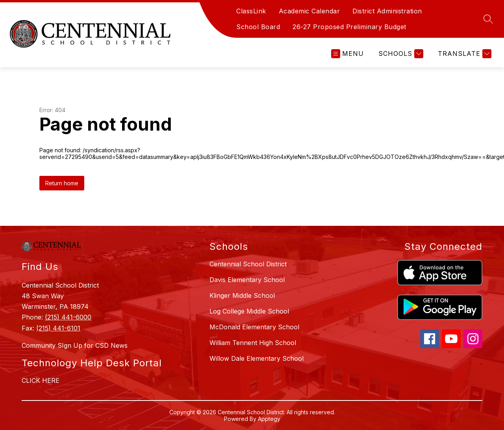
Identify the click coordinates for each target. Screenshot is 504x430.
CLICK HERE (41, 380)
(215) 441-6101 (58, 328)
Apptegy (269, 419)
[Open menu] (347, 54)
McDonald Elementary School (254, 327)
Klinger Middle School (242, 295)
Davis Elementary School (247, 280)
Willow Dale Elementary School (257, 358)
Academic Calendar (309, 11)
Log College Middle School (249, 311)
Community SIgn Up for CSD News (75, 345)
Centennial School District (248, 264)
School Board (258, 27)
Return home (62, 183)
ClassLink (251, 11)
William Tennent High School (253, 343)
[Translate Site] (464, 54)
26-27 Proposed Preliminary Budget (349, 27)
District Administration (387, 11)
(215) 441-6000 (68, 317)
